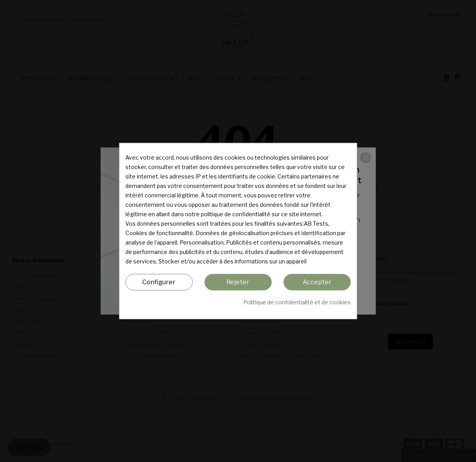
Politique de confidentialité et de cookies (297, 302)
